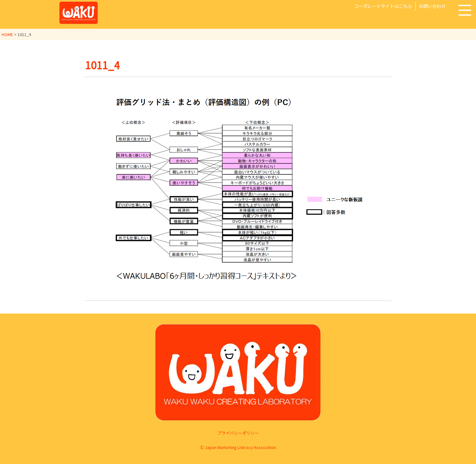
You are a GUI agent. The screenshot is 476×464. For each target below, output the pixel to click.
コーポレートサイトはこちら (383, 6)
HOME (7, 34)
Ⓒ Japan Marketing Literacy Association (238, 447)
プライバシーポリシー (238, 433)
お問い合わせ (432, 6)
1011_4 (102, 65)
